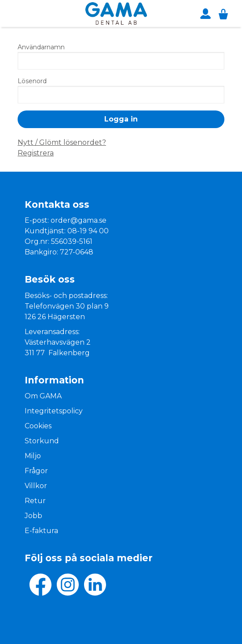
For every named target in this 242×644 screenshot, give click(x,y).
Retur (35, 501)
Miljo (33, 456)
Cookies (38, 426)
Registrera (36, 153)
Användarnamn (41, 47)
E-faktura (41, 531)
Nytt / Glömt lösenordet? (62, 142)
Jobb (33, 516)
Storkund (42, 441)
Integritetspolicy (54, 411)
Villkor (36, 486)
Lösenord (32, 81)
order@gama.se (79, 220)
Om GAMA (43, 396)
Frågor (36, 471)
